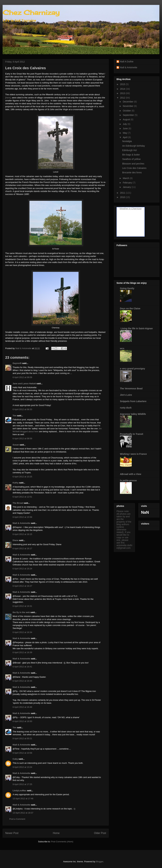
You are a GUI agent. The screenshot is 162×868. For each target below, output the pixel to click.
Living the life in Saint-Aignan (136, 328)
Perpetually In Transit (132, 434)
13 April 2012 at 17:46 (23, 799)
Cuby (15, 759)
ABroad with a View (131, 474)
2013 (123, 93)
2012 (123, 98)
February (128, 183)
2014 (123, 89)
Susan (16, 445)
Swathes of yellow (131, 159)
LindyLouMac (19, 791)
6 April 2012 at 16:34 (22, 632)
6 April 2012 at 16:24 (22, 569)
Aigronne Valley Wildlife (133, 414)
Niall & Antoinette (21, 523)
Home (56, 833)
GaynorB (17, 363)
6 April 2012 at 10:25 (22, 477)
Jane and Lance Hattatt (24, 384)
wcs (122, 348)
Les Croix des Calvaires (134, 168)
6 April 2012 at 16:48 (22, 707)
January (127, 187)
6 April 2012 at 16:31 (22, 606)
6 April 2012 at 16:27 (22, 586)
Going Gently (127, 288)
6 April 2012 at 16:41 (22, 667)
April (125, 137)
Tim (14, 416)
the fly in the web (21, 612)
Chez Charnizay (31, 13)
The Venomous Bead (131, 389)
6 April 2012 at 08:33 (22, 409)
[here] (8, 98)
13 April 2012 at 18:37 (23, 813)
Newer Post (12, 833)
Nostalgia (127, 141)
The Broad (18, 503)
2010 (123, 197)
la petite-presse (128, 480)
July (125, 124)
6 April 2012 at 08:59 (22, 439)
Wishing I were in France (133, 454)
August (127, 119)
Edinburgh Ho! (130, 150)
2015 (123, 84)
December (128, 102)
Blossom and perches (133, 164)
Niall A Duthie (127, 62)
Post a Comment (17, 819)
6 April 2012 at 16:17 (22, 548)
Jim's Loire (126, 395)
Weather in (125, 208)
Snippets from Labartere (133, 401)
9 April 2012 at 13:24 (22, 767)
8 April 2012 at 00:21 (22, 738)
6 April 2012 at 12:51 (22, 497)
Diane (15, 540)
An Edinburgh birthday (134, 146)
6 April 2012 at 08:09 (22, 377)
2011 (123, 193)
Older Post (100, 833)
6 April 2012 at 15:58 (22, 517)
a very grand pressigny (132, 369)
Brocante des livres (132, 172)
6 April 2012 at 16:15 (22, 534)
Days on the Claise (130, 308)
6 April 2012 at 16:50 (22, 721)
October (127, 111)
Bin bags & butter (131, 155)
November (128, 106)
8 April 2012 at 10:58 (22, 753)
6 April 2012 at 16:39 (22, 652)
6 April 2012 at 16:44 (22, 681)
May (125, 133)
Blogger (99, 862)
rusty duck (126, 408)
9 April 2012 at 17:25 (22, 784)
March (126, 178)
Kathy (16, 483)
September (129, 115)
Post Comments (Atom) (62, 842)
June (126, 128)
